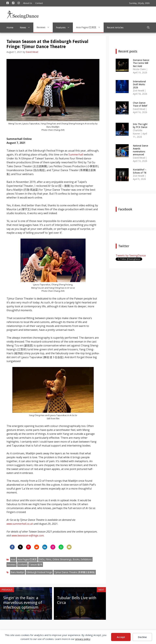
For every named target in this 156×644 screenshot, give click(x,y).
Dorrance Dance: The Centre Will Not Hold (141, 63)
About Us (28, 3)
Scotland (22, 565)
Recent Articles (115, 28)
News (27, 28)
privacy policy (83, 639)
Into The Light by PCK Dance (140, 126)
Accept (121, 637)
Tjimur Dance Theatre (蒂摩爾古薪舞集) (75, 572)
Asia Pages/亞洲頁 (90, 27)
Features (64, 28)
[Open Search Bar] (148, 28)
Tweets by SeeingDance (131, 255)
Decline (142, 637)
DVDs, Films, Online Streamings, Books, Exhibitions (65, 559)
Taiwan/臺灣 (36, 565)
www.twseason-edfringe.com (28, 535)
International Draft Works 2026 (139, 84)
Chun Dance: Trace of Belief (140, 104)
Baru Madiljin (18, 572)
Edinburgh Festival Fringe (39, 572)
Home (10, 28)
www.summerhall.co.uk (20, 524)
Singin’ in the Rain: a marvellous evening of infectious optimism (23, 603)
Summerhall (76, 154)
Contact (39, 3)
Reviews (45, 27)
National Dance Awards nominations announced (140, 150)
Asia (13, 559)
